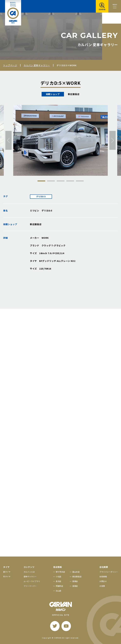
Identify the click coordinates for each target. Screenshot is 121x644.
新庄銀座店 (77, 577)
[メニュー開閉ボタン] (115, 6)
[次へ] (112, 140)
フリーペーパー (30, 586)
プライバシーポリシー (109, 572)
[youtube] (66, 626)
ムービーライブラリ (32, 581)
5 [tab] (80, 181)
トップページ (10, 65)
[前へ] (9, 140)
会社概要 (104, 567)
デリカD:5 (41, 197)
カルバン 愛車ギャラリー (37, 65)
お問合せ (103, 581)
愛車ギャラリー (30, 577)
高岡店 (75, 581)
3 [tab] (61, 181)
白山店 (59, 591)
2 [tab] (51, 181)
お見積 (102, 586)
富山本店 (76, 572)
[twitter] (55, 626)
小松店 (59, 577)
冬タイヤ (7, 577)
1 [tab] (41, 181)
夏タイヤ (7, 572)
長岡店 (75, 586)
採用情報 (103, 577)
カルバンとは (29, 572)
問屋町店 (59, 586)
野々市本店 (60, 572)
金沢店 (59, 581)
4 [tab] (70, 181)
